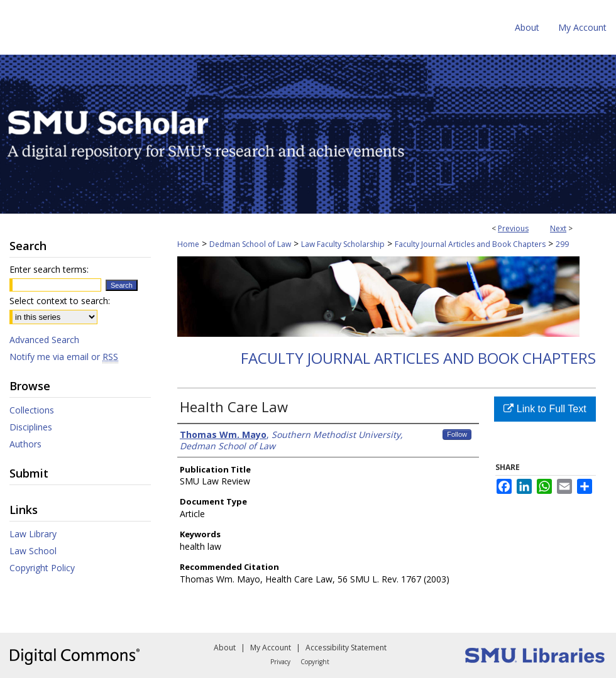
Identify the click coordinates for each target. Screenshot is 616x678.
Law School (33, 551)
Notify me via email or (64, 357)
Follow (457, 434)
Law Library (33, 534)
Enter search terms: (49, 269)
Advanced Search (44, 340)
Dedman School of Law (250, 244)
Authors (25, 444)
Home (188, 244)
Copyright (315, 662)
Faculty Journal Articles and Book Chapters (470, 244)
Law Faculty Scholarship (343, 244)
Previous (513, 228)
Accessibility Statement (346, 648)
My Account (271, 648)
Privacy (280, 662)
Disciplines (31, 427)
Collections (32, 410)
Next (558, 228)
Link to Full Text (545, 409)
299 (562, 244)
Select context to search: (60, 301)
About (225, 648)
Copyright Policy (42, 568)
